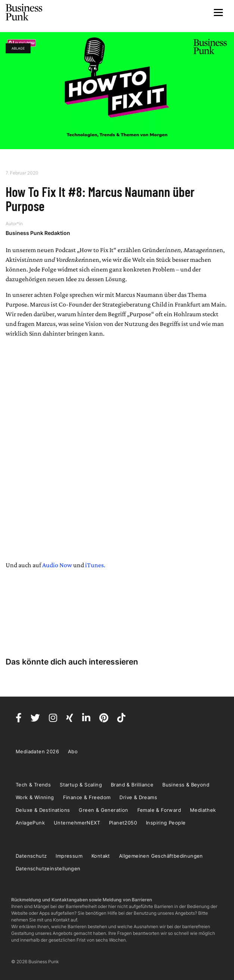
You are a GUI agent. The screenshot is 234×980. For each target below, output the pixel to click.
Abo (73, 751)
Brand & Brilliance (132, 785)
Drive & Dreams (138, 797)
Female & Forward (159, 810)
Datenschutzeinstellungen (48, 869)
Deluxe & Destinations (43, 810)
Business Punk (24, 12)
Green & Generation (103, 810)
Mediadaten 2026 (37, 751)
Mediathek (203, 810)
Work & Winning (35, 797)
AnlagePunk (30, 823)
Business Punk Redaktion (38, 233)
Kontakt (101, 856)
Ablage (18, 48)
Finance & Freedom (87, 797)
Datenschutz (31, 856)
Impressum (69, 856)
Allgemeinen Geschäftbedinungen (161, 856)
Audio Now (57, 565)
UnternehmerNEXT (77, 823)
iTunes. (95, 565)
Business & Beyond (186, 785)
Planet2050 (123, 823)
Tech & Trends (33, 785)
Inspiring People (166, 823)
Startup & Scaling (81, 785)
